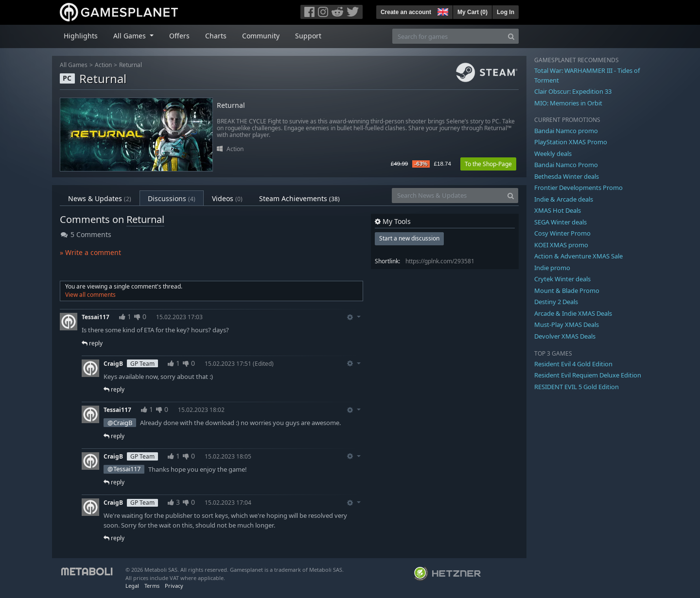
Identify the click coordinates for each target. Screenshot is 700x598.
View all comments (90, 295)
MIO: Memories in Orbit (568, 103)
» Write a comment (90, 252)
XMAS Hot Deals (558, 210)
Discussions (172, 198)
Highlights (81, 36)
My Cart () (472, 12)
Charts (216, 36)
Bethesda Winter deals (567, 176)
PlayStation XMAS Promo (571, 142)
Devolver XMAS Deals (565, 336)
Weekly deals (553, 154)
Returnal (131, 65)
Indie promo (552, 268)
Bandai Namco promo (566, 131)
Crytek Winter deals (562, 279)
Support (308, 36)
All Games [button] (131, 36)
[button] (442, 11)
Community (261, 36)
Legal (132, 586)
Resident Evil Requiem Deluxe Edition (588, 375)
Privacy (174, 586)
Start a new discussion (409, 238)
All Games (74, 65)
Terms (152, 586)
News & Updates (100, 198)
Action (103, 65)
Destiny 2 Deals (556, 302)
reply (92, 343)
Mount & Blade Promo (567, 290)
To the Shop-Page (488, 164)
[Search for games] (448, 36)
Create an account (406, 12)
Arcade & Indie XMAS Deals (573, 313)
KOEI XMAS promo (561, 245)
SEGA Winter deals (560, 222)
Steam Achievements (299, 198)
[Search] (511, 36)
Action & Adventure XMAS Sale (578, 256)
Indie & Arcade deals (564, 199)
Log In (506, 12)
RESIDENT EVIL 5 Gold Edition (577, 387)
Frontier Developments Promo (578, 188)
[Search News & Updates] (448, 196)
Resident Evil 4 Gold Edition (573, 364)
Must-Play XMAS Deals (567, 325)
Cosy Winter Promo (562, 233)
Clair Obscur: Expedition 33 (573, 91)
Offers (179, 36)
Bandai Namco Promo (566, 165)
